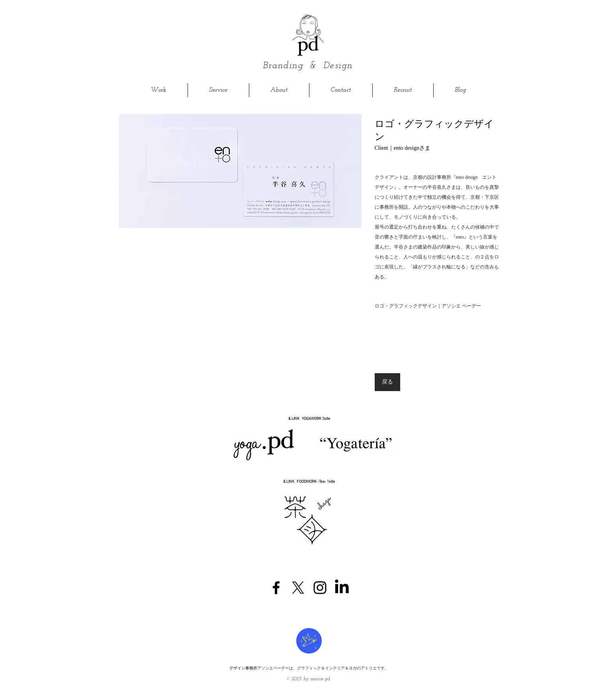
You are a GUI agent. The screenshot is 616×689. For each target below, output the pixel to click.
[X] (298, 588)
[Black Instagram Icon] (320, 588)
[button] (240, 171)
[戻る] (387, 382)
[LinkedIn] (342, 588)
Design (338, 66)
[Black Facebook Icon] (276, 588)
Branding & (293, 66)
